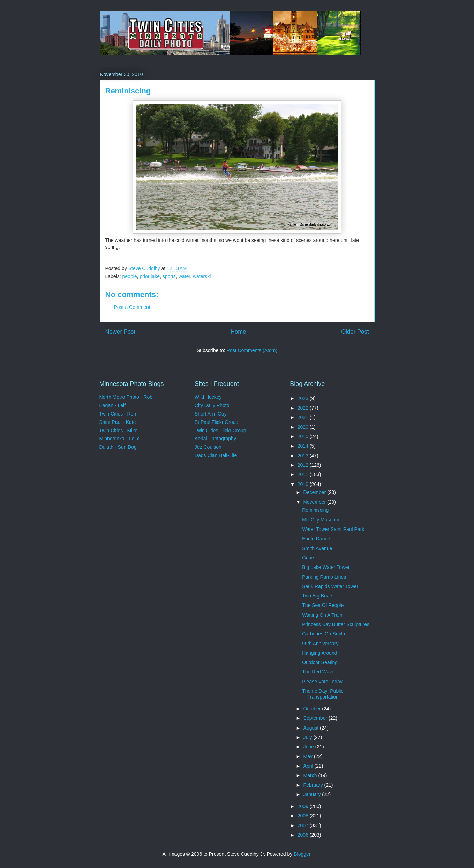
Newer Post (121, 332)
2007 (304, 825)
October (313, 709)
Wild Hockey (208, 397)
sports (169, 276)
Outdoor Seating (320, 662)
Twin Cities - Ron (118, 414)
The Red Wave (318, 672)
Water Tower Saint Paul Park (333, 529)
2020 (304, 427)
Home (238, 332)
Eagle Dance (316, 539)
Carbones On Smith (323, 634)
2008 (304, 816)
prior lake (150, 276)
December (315, 492)
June (309, 747)
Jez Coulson (208, 447)
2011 (304, 474)
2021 (304, 417)
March (311, 775)
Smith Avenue (317, 548)
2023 (304, 398)
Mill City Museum (321, 520)
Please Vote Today (322, 682)
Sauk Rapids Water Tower (330, 586)
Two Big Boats (318, 596)
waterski (202, 276)
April (309, 766)
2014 (304, 446)
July (309, 737)
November (315, 502)
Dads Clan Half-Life (216, 455)
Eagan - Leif (113, 405)
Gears (309, 558)
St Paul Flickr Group (216, 422)
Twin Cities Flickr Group (220, 431)
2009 (304, 806)
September (316, 718)
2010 (304, 484)
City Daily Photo (212, 405)
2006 (304, 835)
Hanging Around (319, 653)
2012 (304, 465)
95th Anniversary (320, 644)
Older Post (355, 332)
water (184, 276)
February (314, 785)
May (309, 756)
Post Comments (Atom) (252, 350)
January (313, 794)
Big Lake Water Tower (326, 567)
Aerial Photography (215, 439)
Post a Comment (132, 307)
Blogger (302, 854)
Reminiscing (315, 510)
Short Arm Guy (211, 414)
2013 (304, 456)
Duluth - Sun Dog (118, 447)
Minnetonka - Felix (119, 439)
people (130, 276)
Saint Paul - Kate (118, 422)
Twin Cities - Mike (119, 431)
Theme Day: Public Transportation (323, 694)
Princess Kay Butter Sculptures (336, 624)
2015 (304, 436)
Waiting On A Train (322, 615)
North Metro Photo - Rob (126, 397)
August (312, 728)
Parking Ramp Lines (324, 577)
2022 (304, 408)
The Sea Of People (323, 605)
